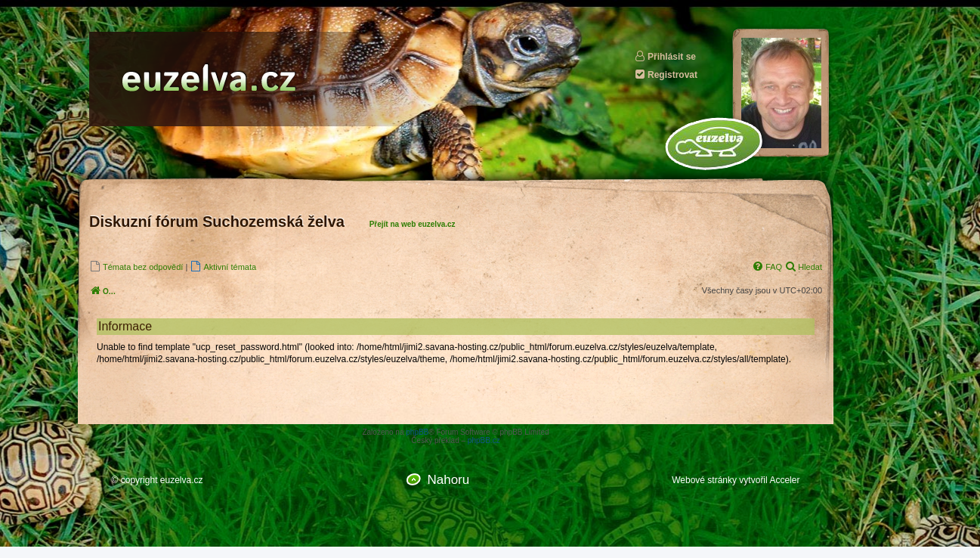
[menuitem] (136, 267)
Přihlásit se (665, 56)
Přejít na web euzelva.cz (413, 224)
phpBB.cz (484, 440)
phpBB (417, 432)
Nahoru (448, 480)
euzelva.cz (182, 480)
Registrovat (666, 74)
